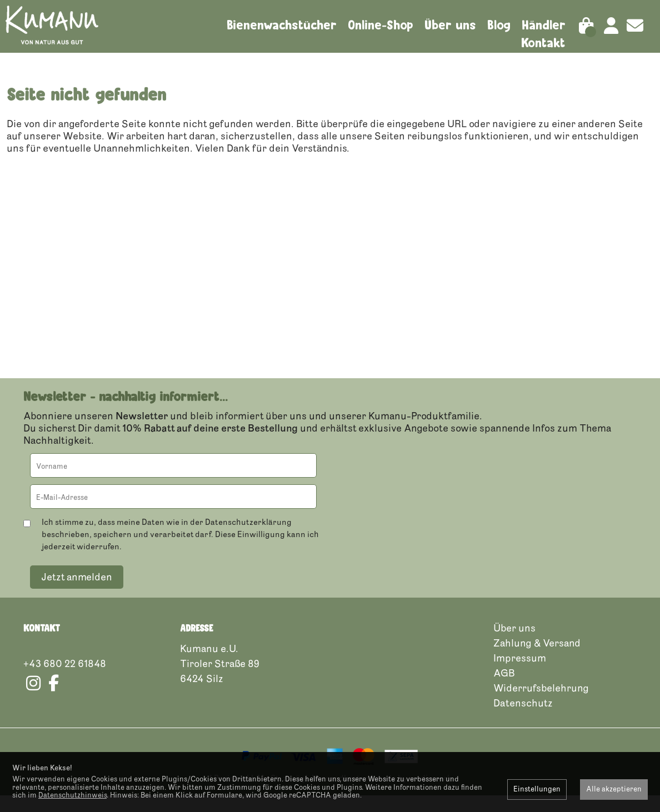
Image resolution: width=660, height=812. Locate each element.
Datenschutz (523, 719)
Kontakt (543, 43)
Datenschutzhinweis (72, 795)
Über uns (450, 25)
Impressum (520, 674)
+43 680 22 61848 (65, 680)
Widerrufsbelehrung (541, 704)
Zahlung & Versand (537, 659)
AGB (504, 689)
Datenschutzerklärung (248, 538)
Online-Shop (381, 25)
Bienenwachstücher (282, 25)
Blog (499, 25)
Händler (544, 25)
